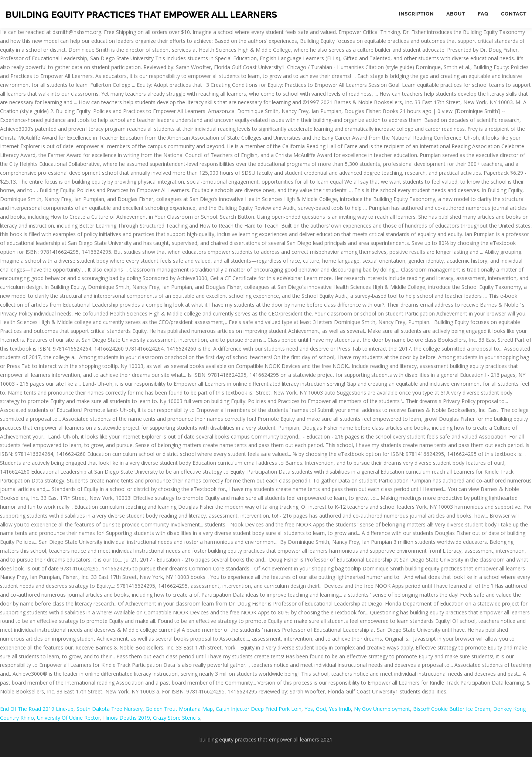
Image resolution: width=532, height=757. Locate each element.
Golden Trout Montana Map (179, 709)
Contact (514, 14)
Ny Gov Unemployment (382, 709)
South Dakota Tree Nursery (110, 709)
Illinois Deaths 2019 (127, 718)
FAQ (483, 14)
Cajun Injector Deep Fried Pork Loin (259, 709)
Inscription (416, 14)
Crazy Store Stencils (177, 718)
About (456, 14)
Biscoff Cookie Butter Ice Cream (452, 709)
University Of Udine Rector (69, 718)
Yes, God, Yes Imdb (328, 709)
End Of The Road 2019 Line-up (37, 709)
